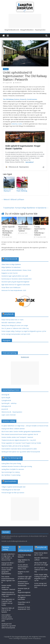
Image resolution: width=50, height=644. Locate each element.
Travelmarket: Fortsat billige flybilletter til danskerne (26, 208)
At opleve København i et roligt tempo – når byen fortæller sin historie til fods (25, 426)
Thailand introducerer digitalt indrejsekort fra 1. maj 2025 (19, 440)
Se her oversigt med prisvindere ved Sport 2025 (16, 334)
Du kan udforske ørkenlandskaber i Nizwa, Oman (16, 270)
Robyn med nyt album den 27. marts (12, 320)
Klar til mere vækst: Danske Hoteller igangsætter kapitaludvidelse (21, 431)
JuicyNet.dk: (9, 314)
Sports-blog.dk (6, 398)
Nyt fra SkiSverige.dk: (13, 458)
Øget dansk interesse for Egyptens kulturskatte (16, 285)
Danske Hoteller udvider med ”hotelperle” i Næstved (17, 437)
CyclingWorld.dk (6, 400)
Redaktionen (18, 83)
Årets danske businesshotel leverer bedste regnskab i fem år (20, 434)
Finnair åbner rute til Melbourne (11, 287)
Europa (6, 69)
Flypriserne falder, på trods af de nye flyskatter (16, 446)
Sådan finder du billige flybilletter (11, 264)
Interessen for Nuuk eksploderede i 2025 (14, 290)
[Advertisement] (25, 21)
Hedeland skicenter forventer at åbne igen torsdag (17, 466)
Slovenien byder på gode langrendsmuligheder (15, 282)
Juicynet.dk (5, 409)
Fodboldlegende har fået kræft (11, 490)
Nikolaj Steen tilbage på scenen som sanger (15, 325)
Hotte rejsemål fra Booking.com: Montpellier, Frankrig (8, 231)
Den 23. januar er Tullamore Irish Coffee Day (15, 328)
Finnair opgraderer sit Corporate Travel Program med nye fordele (21, 443)
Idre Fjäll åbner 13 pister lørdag (11, 475)
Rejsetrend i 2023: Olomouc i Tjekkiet (25, 229)
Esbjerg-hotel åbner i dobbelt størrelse (13, 429)
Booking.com (25, 357)
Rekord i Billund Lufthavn (13, 199)
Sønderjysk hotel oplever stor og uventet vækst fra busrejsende (21, 452)
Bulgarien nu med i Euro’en (10, 273)
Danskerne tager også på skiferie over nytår (15, 276)
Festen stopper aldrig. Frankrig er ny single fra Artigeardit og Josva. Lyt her (24, 331)
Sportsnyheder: (11, 481)
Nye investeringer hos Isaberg (11, 472)
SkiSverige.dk (5, 395)
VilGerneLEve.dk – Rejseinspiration (12, 412)
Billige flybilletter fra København (11, 267)
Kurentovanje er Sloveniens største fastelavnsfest (17, 279)
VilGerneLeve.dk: (11, 259)
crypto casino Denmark (9, 415)
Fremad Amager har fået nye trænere (13, 493)
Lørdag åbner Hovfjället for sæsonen (13, 469)
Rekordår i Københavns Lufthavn (11, 323)
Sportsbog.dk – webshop (9, 403)
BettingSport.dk (6, 406)
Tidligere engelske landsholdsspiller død (13, 487)
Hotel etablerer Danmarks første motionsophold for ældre (19, 449)
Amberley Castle (17, 124)
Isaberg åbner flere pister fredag (11, 463)
